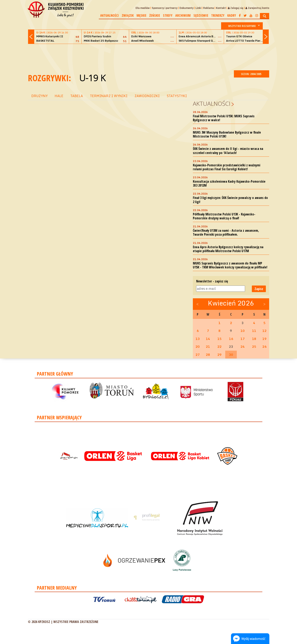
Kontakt (221, 8)
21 (208, 347)
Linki (198, 8)
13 (198, 339)
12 (264, 331)
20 (198, 347)
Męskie (141, 15)
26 (264, 347)
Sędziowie (201, 15)
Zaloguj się (236, 8)
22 (219, 347)
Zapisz (259, 289)
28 (208, 355)
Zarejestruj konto (257, 8)
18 (254, 339)
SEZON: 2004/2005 (252, 74)
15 (219, 339)
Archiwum (183, 15)
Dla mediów (143, 8)
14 (208, 339)
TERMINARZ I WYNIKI (109, 96)
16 (231, 339)
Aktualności (110, 15)
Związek (128, 15)
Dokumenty (186, 8)
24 (243, 347)
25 (254, 347)
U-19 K (92, 78)
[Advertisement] (148, 56)
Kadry (232, 15)
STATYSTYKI (177, 96)
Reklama (209, 8)
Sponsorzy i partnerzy (165, 8)
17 (243, 339)
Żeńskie (155, 15)
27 (198, 355)
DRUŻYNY (39, 96)
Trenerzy (218, 15)
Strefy (168, 15)
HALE (59, 96)
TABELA (77, 96)
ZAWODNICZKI (147, 96)
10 (243, 331)
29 (219, 355)
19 (264, 339)
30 (231, 355)
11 (254, 331)
